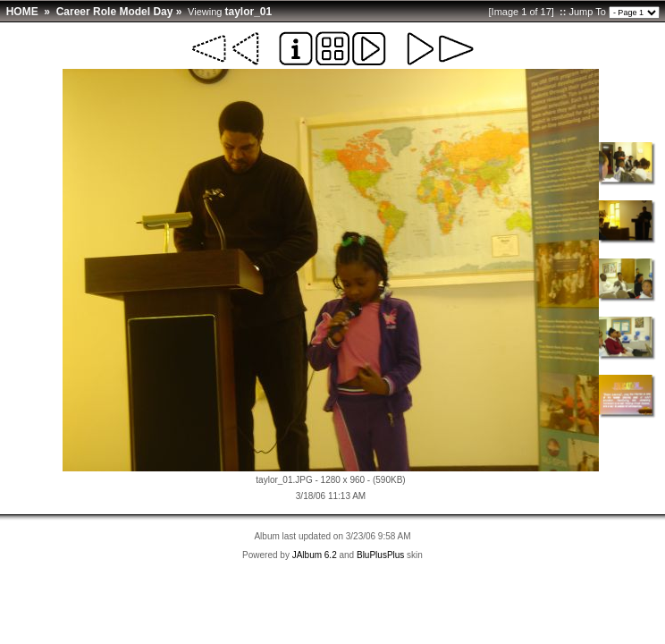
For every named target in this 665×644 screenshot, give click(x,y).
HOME (22, 12)
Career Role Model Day (115, 12)
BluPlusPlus (380, 555)
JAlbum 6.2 (315, 555)
